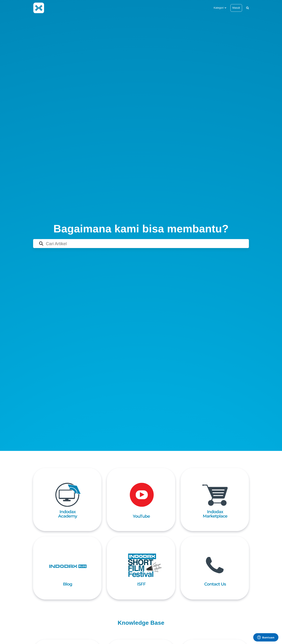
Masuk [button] (236, 8)
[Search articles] (141, 244)
